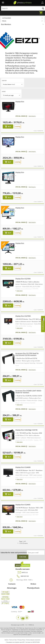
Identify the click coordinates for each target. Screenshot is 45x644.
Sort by (4, 81)
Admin (6, 640)
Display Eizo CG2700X (23, 316)
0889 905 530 (23, 576)
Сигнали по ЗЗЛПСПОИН (33, 642)
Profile (42, 3)
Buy (10, 127)
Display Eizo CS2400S (23, 505)
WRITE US (22, 572)
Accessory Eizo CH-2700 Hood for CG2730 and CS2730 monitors (27, 354)
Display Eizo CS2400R (23, 467)
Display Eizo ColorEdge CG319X (26, 430)
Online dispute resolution (33, 640)
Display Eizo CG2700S (23, 279)
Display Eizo (20, 102)
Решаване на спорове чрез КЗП (15, 642)
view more (20, 291)
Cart (42, 12)
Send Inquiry (32, 116)
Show (4, 91)
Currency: (14, 612)
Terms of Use (13, 640)
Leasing (18, 126)
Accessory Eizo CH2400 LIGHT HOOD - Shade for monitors (29, 392)
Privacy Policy (21, 640)
